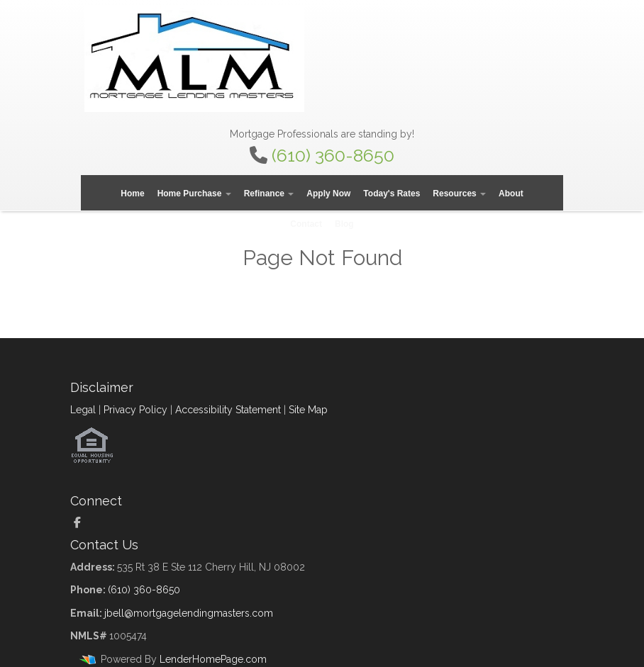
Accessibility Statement (228, 410)
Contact (306, 224)
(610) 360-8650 (333, 155)
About (511, 194)
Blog (344, 224)
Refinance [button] (269, 194)
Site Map (308, 410)
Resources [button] (459, 194)
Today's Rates (392, 194)
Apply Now (328, 194)
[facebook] (83, 523)
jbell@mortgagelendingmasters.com (189, 613)
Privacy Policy (135, 410)
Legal (83, 410)
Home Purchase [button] (194, 194)
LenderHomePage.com (213, 659)
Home (132, 194)
